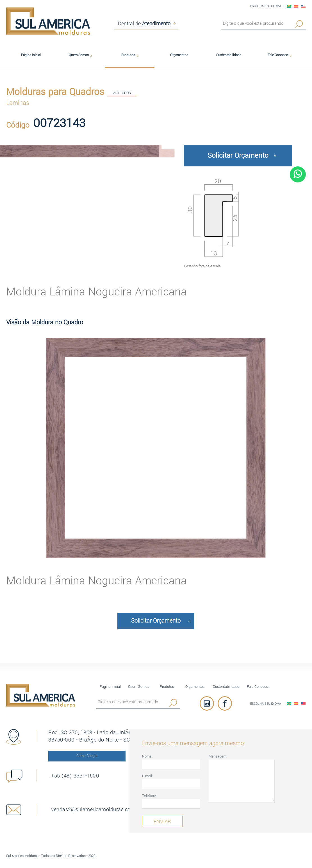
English (304, 6)
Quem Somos (139, 687)
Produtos (167, 687)
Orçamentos (195, 687)
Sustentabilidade (226, 687)
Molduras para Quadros (55, 92)
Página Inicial (110, 687)
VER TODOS (122, 93)
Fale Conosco (258, 687)
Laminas (18, 103)
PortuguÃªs (289, 6)
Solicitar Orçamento (238, 155)
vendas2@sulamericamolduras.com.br (93, 810)
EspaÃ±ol (296, 6)
